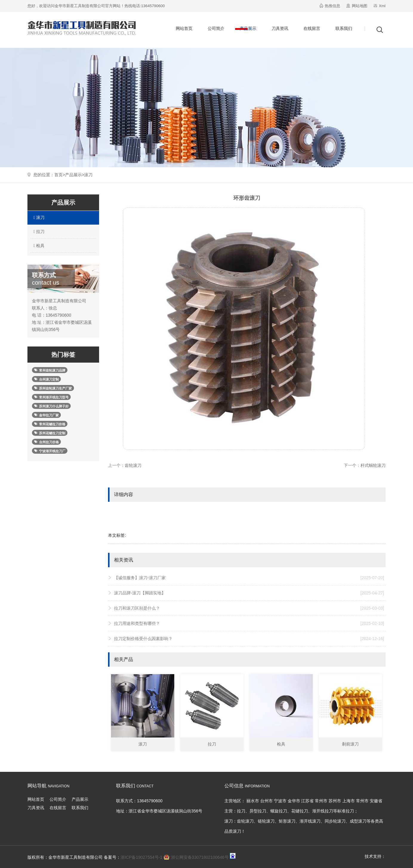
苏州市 (335, 801)
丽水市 (253, 801)
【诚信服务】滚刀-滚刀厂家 (249, 578)
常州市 (321, 801)
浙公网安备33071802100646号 (200, 857)
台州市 (266, 801)
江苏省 (307, 801)
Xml (382, 6)
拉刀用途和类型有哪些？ (249, 623)
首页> (60, 175)
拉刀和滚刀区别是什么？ (249, 608)
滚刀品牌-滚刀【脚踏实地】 (249, 593)
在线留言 (312, 28)
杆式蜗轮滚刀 (373, 465)
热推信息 (332, 6)
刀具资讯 (280, 28)
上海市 (349, 801)
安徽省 (376, 801)
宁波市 (280, 801)
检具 (38, 246)
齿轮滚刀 (133, 465)
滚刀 (88, 175)
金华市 (294, 801)
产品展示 (248, 28)
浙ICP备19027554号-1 (141, 857)
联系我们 (344, 28)
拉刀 (38, 231)
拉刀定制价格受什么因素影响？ (249, 639)
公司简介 (216, 28)
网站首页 (184, 28)
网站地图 (360, 6)
